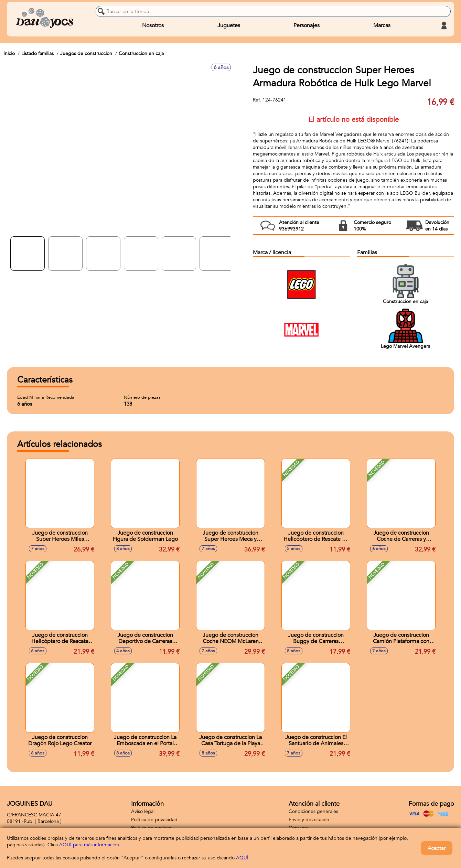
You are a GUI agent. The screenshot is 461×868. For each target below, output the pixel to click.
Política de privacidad (154, 820)
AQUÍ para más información (89, 845)
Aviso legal (143, 811)
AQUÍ (242, 858)
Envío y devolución (309, 820)
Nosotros (153, 25)
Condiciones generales (313, 811)
